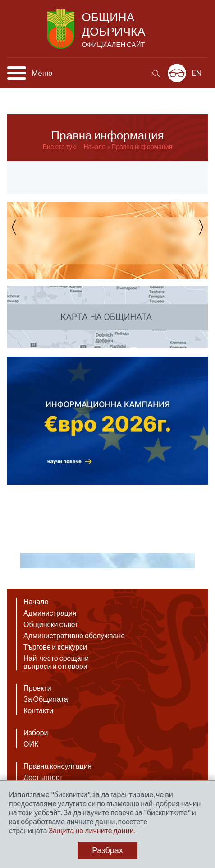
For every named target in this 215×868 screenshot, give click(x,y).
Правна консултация (57, 766)
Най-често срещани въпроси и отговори (56, 662)
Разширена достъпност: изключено (177, 73)
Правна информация (142, 146)
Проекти (37, 688)
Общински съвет (51, 624)
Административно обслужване (74, 636)
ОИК (31, 744)
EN (197, 73)
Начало (94, 146)
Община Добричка (115, 30)
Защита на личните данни (91, 830)
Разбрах (107, 850)
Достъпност (43, 777)
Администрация (50, 613)
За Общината (46, 699)
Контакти (39, 710)
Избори (36, 733)
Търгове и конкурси (55, 647)
